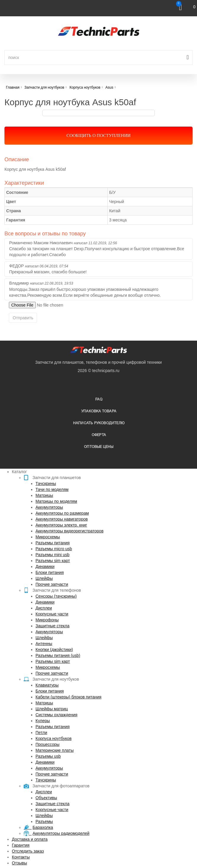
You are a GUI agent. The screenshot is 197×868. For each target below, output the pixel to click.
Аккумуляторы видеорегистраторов (70, 531)
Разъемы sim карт (53, 561)
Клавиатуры (47, 685)
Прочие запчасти (52, 584)
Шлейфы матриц (52, 709)
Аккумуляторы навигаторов (62, 519)
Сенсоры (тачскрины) (56, 596)
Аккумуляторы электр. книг (61, 525)
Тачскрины (46, 484)
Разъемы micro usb (54, 549)
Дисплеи (44, 608)
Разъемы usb (48, 756)
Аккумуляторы (49, 507)
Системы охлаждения (56, 715)
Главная (13, 87)
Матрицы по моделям (56, 501)
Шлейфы (44, 578)
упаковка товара (99, 411)
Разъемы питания (53, 543)
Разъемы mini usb (53, 555)
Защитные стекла (53, 626)
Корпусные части (52, 614)
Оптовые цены (99, 447)
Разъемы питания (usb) (58, 655)
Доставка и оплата (30, 839)
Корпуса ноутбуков (54, 738)
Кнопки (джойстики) (54, 650)
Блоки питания (50, 572)
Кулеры (43, 721)
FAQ (99, 399)
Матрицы (44, 495)
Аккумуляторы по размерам (62, 513)
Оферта (99, 435)
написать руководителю (99, 423)
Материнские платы (55, 750)
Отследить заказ (28, 851)
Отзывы (19, 863)
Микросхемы (48, 537)
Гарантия (21, 845)
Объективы (46, 798)
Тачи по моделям (52, 489)
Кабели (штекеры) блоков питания (68, 697)
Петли (41, 733)
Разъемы (44, 821)
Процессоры (47, 744)
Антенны (44, 644)
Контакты (21, 857)
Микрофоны (47, 620)
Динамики (45, 567)
